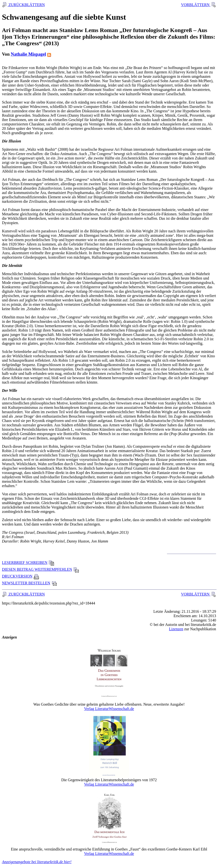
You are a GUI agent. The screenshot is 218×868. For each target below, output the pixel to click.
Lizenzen (176, 629)
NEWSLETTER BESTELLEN (30, 583)
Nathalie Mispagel (28, 54)
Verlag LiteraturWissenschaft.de (109, 709)
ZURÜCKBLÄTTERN (26, 5)
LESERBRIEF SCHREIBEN (28, 563)
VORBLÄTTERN (196, 5)
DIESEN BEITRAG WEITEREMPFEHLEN (40, 569)
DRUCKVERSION (21, 576)
